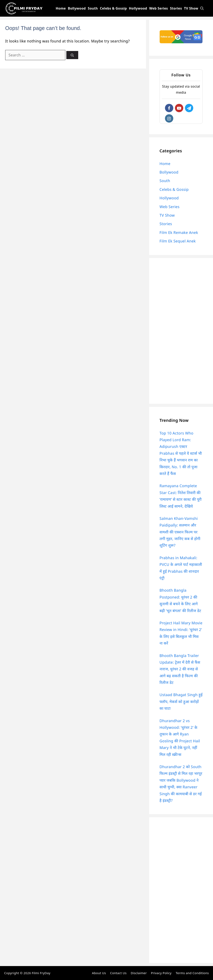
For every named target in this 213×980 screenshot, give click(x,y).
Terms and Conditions (192, 973)
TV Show (191, 8)
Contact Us (118, 973)
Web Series (159, 8)
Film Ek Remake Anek (179, 232)
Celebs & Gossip (113, 8)
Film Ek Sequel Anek (178, 241)
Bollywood (77, 8)
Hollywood (138, 8)
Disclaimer (139, 973)
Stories (176, 8)
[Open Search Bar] (202, 8)
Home (61, 8)
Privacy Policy (161, 973)
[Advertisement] (181, 331)
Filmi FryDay (41, 973)
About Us (99, 973)
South (93, 8)
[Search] (72, 55)
